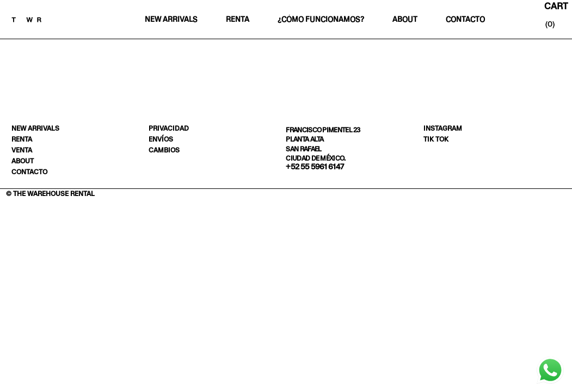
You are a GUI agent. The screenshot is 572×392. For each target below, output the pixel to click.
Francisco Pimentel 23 (323, 130)
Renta (238, 19)
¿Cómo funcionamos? (321, 19)
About (405, 19)
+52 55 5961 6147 (315, 167)
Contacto (465, 19)
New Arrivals (171, 19)
